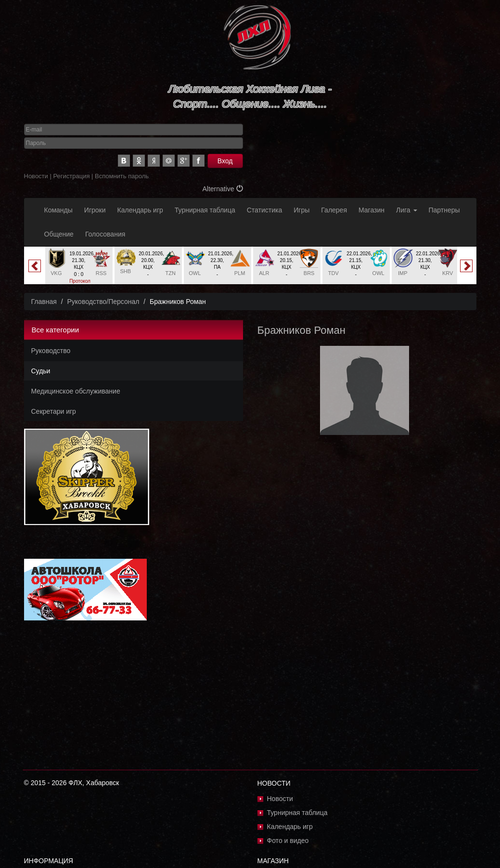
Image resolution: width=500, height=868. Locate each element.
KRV (448, 273)
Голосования (105, 234)
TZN (170, 273)
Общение (59, 234)
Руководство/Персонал (103, 302)
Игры (301, 210)
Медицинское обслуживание (76, 391)
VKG (56, 273)
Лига (406, 210)
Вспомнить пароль (122, 176)
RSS (101, 273)
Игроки (95, 210)
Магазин (372, 210)
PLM (240, 273)
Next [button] (466, 266)
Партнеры (444, 210)
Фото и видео (288, 841)
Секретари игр (54, 411)
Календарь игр (140, 210)
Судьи (41, 371)
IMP (403, 273)
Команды (58, 210)
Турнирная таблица (205, 210)
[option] (79, 269)
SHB (126, 271)
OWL (195, 273)
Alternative (222, 189)
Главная (44, 302)
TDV (333, 273)
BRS (309, 273)
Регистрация (71, 176)
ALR (264, 273)
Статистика (265, 210)
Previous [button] (35, 266)
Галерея (334, 210)
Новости (36, 176)
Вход (225, 161)
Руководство (51, 351)
